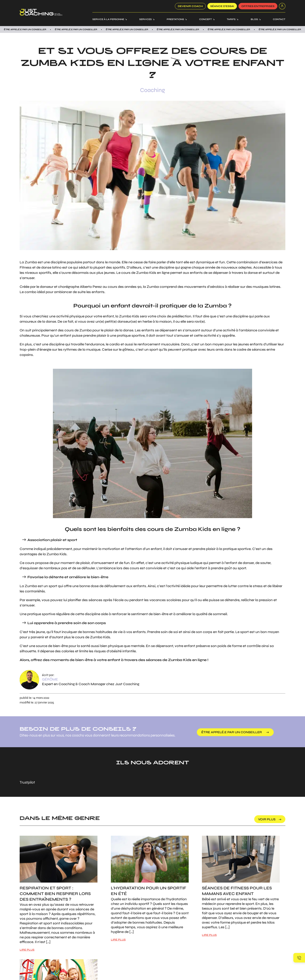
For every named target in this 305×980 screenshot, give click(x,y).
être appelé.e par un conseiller (232, 732)
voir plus (267, 819)
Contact (279, 19)
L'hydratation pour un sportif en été (149, 891)
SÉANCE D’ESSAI (222, 6)
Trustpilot (27, 782)
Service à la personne (108, 19)
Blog (254, 19)
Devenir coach (190, 6)
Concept (206, 19)
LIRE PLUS (27, 950)
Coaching (152, 90)
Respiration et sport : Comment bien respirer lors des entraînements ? (55, 894)
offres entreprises (258, 6)
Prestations (175, 19)
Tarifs (231, 19)
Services (145, 19)
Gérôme (50, 679)
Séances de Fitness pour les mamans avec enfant (237, 891)
